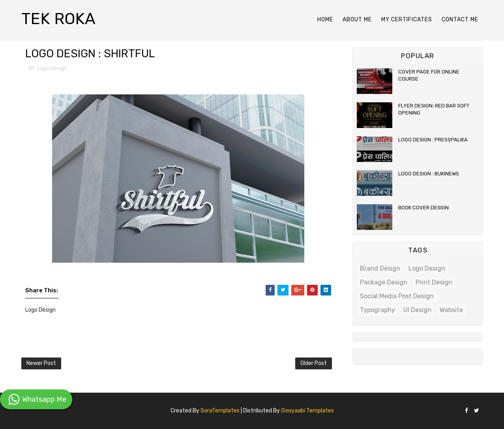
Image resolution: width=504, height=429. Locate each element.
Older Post (314, 363)
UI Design (417, 310)
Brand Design (380, 268)
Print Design (434, 282)
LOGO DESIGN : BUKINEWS (429, 174)
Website (451, 310)
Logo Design (52, 68)
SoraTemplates (220, 411)
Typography (378, 310)
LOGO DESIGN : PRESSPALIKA (433, 140)
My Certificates (407, 20)
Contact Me (460, 20)
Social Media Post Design (397, 296)
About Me (357, 20)
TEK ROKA (59, 19)
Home (325, 20)
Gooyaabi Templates (307, 411)
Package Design (384, 282)
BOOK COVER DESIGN (423, 208)
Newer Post (41, 363)
